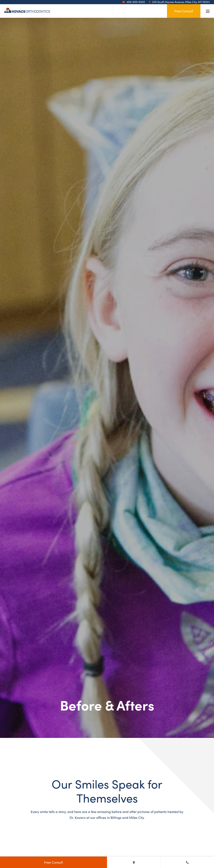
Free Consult (184, 11)
